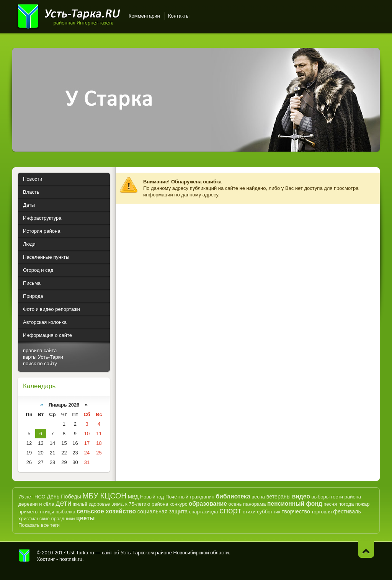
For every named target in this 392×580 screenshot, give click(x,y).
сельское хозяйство (106, 511)
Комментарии (144, 16)
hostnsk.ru (71, 559)
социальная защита (163, 511)
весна (258, 497)
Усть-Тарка (69, 15)
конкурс (178, 504)
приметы (29, 512)
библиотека (233, 496)
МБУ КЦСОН (104, 496)
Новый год (152, 497)
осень (235, 504)
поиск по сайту (40, 364)
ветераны (278, 497)
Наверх (366, 550)
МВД (133, 497)
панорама (254, 504)
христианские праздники (47, 519)
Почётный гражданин (190, 497)
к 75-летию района (147, 504)
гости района (346, 497)
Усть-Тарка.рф (24, 556)
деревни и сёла (36, 504)
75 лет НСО (32, 497)
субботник (269, 512)
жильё (80, 504)
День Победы (64, 497)
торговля (321, 512)
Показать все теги (39, 525)
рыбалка (65, 512)
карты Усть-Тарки (43, 357)
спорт (230, 511)
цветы (85, 518)
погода (346, 504)
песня (330, 504)
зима (118, 504)
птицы (47, 512)
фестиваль (347, 511)
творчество (296, 511)
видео (301, 496)
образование (208, 504)
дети (63, 503)
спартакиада (204, 512)
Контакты (179, 16)
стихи (249, 512)
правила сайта (40, 350)
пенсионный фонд (295, 504)
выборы (321, 497)
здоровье (99, 504)
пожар (362, 504)
